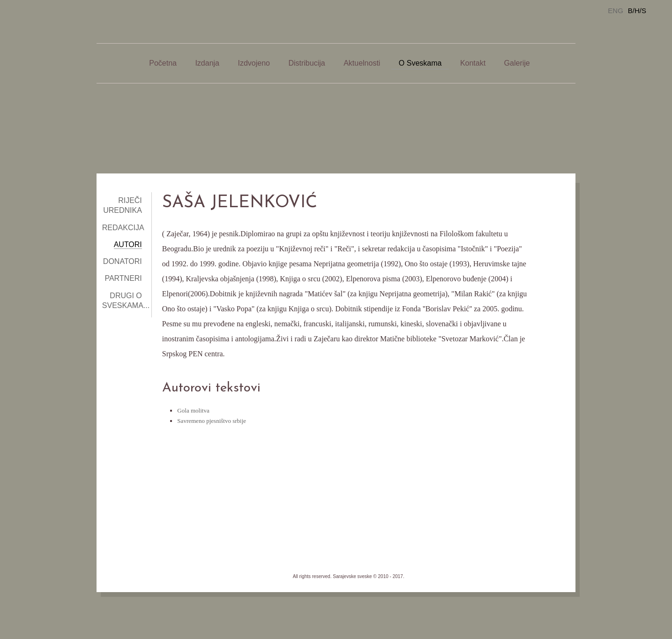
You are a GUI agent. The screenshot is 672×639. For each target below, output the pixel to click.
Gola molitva (193, 410)
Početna (163, 63)
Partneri (123, 278)
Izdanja (207, 63)
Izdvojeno (254, 63)
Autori (128, 244)
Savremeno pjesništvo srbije (212, 421)
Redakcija (123, 228)
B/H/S (637, 11)
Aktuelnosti (362, 63)
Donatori (123, 261)
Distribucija (306, 63)
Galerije (517, 63)
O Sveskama (420, 63)
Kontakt (473, 63)
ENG (616, 11)
